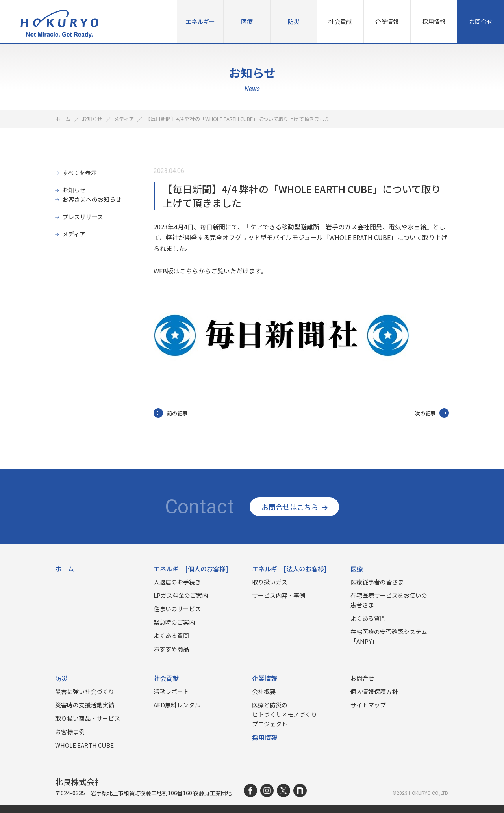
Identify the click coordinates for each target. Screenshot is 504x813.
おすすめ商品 (171, 649)
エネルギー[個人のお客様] (191, 569)
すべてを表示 (80, 172)
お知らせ (74, 190)
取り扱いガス (270, 582)
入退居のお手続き (177, 582)
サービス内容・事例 (279, 595)
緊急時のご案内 (174, 622)
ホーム (65, 569)
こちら (189, 271)
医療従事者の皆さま (377, 582)
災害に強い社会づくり (85, 691)
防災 (294, 21)
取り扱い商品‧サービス (88, 718)
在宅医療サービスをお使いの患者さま (389, 600)
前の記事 (170, 413)
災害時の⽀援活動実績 (85, 705)
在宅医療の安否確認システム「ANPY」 (389, 636)
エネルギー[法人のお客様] (289, 569)
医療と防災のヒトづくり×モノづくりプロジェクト (284, 714)
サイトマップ (368, 705)
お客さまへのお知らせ (92, 199)
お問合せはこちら (294, 507)
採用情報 (434, 21)
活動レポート (171, 691)
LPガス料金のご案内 (181, 595)
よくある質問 (171, 635)
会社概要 (264, 691)
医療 (247, 21)
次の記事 (432, 413)
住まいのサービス (177, 609)
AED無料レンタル (177, 705)
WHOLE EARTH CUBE (84, 745)
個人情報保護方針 (374, 691)
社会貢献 (340, 21)
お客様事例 (70, 732)
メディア (74, 234)
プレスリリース (83, 217)
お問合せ (481, 21)
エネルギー (200, 21)
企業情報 (387, 21)
